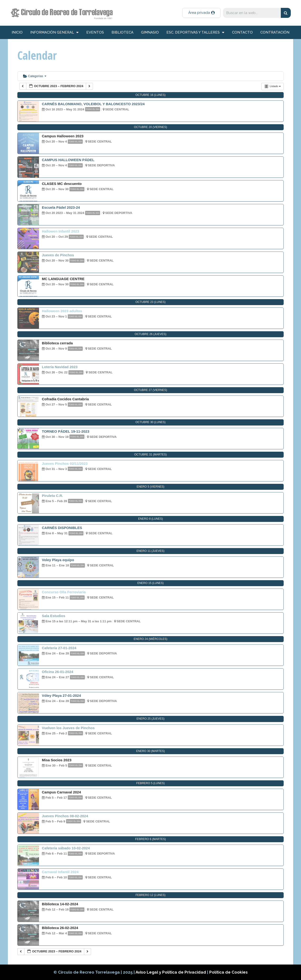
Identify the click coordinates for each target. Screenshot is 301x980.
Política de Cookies (228, 972)
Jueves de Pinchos (58, 255)
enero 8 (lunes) (150, 519)
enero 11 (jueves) (150, 551)
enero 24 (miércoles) (150, 639)
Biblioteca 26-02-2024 (60, 928)
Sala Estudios (53, 616)
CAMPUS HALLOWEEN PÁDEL (68, 160)
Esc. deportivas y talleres (195, 32)
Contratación (275, 32)
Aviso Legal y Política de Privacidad (171, 972)
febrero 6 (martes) (150, 839)
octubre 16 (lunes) (151, 95)
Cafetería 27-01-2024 (59, 648)
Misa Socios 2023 (57, 760)
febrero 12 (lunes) (150, 895)
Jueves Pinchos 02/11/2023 (65, 463)
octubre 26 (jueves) (150, 334)
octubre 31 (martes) (150, 455)
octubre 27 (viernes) (150, 390)
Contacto (242, 32)
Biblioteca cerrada (57, 343)
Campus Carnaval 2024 (61, 792)
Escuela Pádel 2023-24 (61, 207)
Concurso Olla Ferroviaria (64, 592)
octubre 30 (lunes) (151, 422)
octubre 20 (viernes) (150, 127)
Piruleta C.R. (52, 496)
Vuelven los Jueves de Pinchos (68, 728)
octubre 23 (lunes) (151, 302)
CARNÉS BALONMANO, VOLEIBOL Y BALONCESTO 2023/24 (93, 104)
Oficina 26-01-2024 (58, 672)
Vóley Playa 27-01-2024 (61, 695)
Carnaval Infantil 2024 (60, 872)
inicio (17, 32)
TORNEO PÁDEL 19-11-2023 (66, 431)
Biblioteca (122, 32)
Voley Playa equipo (58, 560)
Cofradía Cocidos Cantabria (65, 399)
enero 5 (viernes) (151, 487)
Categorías (35, 76)
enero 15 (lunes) (151, 583)
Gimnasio (150, 32)
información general (54, 32)
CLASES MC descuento (62, 184)
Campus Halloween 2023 (63, 136)
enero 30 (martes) (150, 751)
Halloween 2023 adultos (62, 311)
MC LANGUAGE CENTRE (63, 279)
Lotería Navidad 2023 (60, 367)
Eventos (95, 32)
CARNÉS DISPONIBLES (62, 528)
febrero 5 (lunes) (150, 783)
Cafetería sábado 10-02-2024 (66, 848)
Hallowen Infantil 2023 (61, 231)
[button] (201, 13)
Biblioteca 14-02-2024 (60, 904)
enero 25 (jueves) (150, 719)
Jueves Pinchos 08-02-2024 (65, 816)
